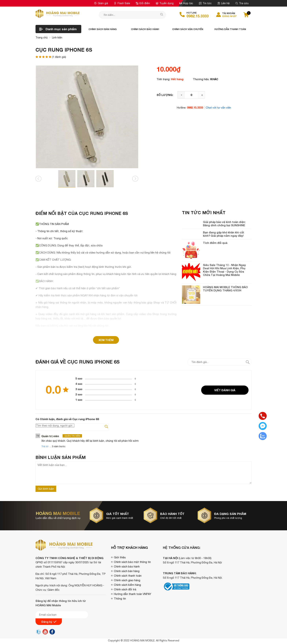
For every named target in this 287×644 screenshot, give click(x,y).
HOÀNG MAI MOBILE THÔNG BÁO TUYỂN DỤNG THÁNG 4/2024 (225, 289)
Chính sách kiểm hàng (127, 585)
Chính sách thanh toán (128, 576)
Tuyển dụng (165, 3)
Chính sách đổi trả (125, 589)
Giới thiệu (120, 557)
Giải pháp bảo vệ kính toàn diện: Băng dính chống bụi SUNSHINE (224, 224)
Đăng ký (49, 622)
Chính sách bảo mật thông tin (132, 562)
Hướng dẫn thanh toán (230, 29)
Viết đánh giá (225, 390)
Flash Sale (122, 3)
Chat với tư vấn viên (218, 108)
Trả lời (45, 446)
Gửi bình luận (46, 489)
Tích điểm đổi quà (215, 243)
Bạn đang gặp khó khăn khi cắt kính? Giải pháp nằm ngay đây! (224, 234)
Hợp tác (186, 3)
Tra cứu (242, 3)
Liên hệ (223, 3)
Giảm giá (101, 3)
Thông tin (120, 599)
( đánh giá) (59, 57)
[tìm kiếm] (161, 15)
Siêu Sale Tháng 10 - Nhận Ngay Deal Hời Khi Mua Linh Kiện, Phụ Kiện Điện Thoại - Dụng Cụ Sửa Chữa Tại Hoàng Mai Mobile (224, 270)
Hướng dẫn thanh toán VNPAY (133, 594)
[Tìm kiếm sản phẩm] (132, 15)
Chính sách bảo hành (145, 29)
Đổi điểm (143, 3)
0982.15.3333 (197, 16)
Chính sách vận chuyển (188, 29)
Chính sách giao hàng (127, 580)
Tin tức (205, 3)
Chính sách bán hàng (103, 29)
